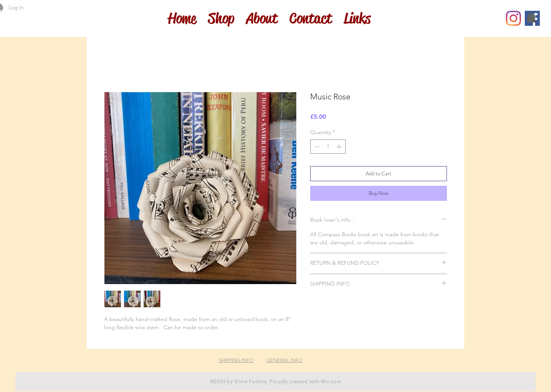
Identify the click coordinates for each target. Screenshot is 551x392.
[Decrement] (316, 147)
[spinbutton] (328, 147)
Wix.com (331, 381)
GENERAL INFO (284, 360)
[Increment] (340, 147)
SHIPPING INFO (236, 360)
